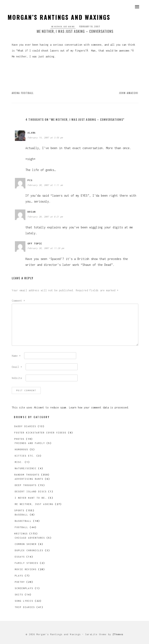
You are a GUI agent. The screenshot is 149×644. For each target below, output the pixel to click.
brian (32, 212)
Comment (18, 301)
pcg (30, 180)
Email (17, 367)
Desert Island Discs (31, 492)
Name (16, 356)
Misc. (19, 462)
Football (21, 527)
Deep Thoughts (26, 485)
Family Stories (26, 563)
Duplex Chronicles (29, 550)
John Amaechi (129, 93)
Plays (19, 576)
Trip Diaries (25, 607)
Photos (19, 439)
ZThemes (118, 634)
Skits (19, 595)
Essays (20, 557)
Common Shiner (26, 544)
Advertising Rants (29, 479)
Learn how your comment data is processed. (99, 407)
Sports (19, 510)
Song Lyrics (24, 601)
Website (17, 378)
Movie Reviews (26, 569)
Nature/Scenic (26, 468)
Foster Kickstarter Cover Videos (40, 433)
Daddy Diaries (25, 426)
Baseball (21, 515)
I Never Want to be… (31, 498)
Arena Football (23, 93)
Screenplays (24, 588)
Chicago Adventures (30, 538)
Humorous (21, 449)
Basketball (23, 521)
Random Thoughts (27, 475)
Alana (32, 133)
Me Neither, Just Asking (63, 27)
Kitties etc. (25, 456)
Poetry (20, 582)
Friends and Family (30, 443)
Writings (21, 534)
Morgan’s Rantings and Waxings (59, 17)
